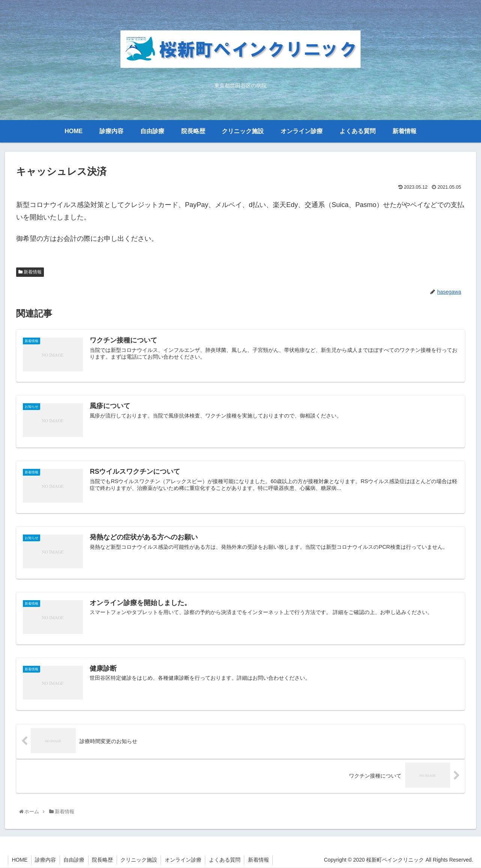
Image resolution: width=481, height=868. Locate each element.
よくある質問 (227, 860)
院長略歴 (104, 860)
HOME (20, 860)
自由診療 (75, 860)
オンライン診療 (185, 860)
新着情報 (30, 272)
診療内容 (46, 860)
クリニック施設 (141, 860)
